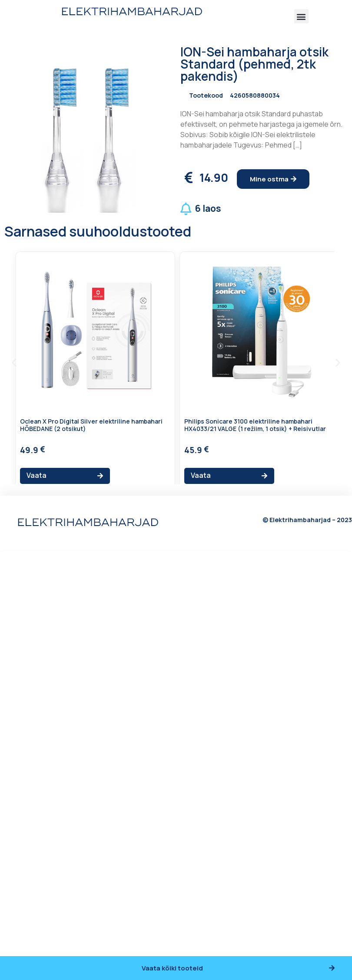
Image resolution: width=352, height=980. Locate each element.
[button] (301, 16)
